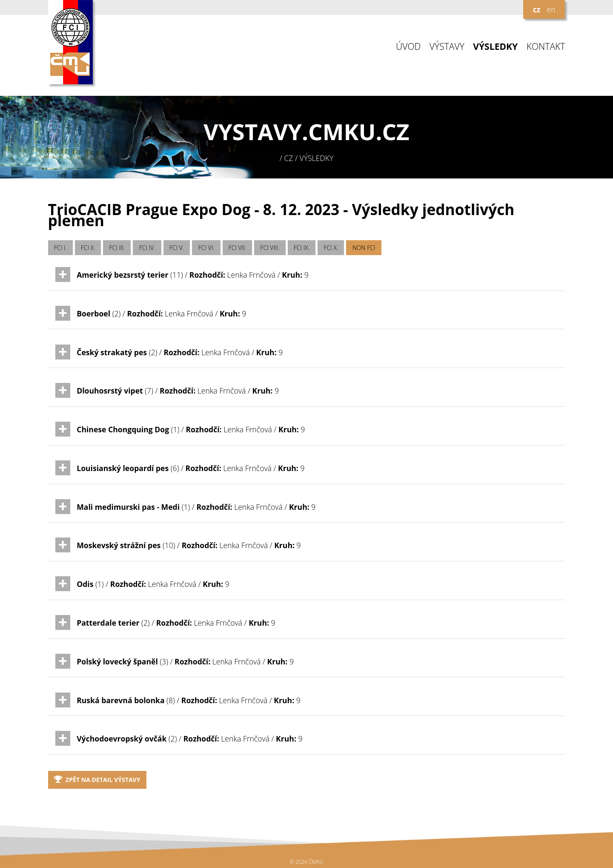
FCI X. (331, 248)
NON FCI (364, 248)
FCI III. (117, 248)
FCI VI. (206, 248)
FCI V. (177, 248)
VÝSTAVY (447, 47)
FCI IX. (302, 248)
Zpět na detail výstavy (97, 780)
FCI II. (88, 248)
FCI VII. (238, 248)
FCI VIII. (270, 248)
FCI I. (60, 248)
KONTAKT (546, 47)
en (551, 9)
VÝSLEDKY (495, 47)
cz (537, 9)
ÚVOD (408, 47)
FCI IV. (147, 248)
